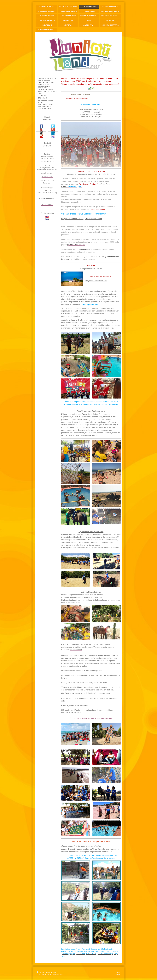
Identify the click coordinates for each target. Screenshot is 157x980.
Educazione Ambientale (71, 414)
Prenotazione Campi (94, 219)
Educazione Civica (90, 414)
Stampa (41, 972)
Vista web (117, 975)
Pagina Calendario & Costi (72, 219)
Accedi (118, 972)
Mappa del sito (51, 972)
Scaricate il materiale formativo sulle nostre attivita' (91, 718)
